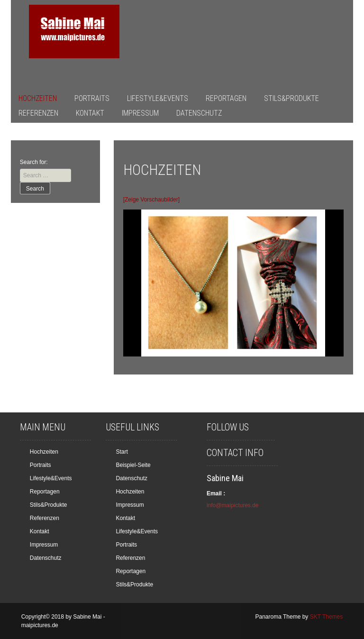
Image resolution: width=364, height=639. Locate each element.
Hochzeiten (38, 98)
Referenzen (38, 113)
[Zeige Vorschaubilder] (151, 200)
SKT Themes (327, 617)
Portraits (92, 98)
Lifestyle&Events (158, 98)
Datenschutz (199, 113)
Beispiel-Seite (133, 465)
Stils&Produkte (291, 98)
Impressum (140, 113)
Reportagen (226, 98)
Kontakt (90, 113)
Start (122, 452)
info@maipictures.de (233, 505)
